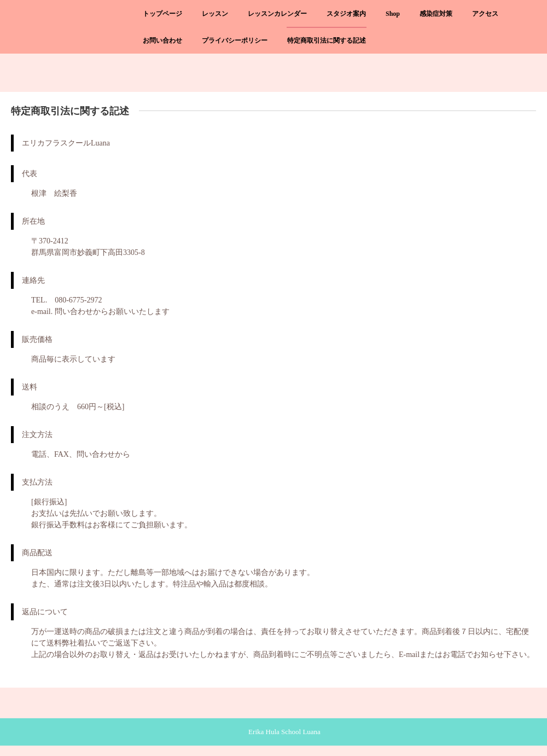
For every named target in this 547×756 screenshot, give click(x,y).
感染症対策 (436, 14)
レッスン (215, 14)
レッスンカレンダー (277, 14)
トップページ (162, 14)
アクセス (485, 14)
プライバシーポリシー (235, 40)
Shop (393, 14)
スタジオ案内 (346, 14)
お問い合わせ (162, 40)
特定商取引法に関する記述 (327, 40)
